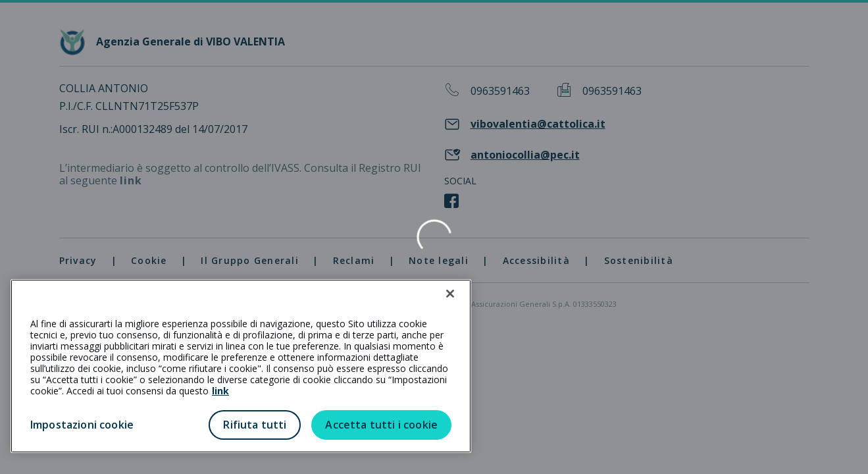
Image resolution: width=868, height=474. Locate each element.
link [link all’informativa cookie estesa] (220, 391)
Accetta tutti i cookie (381, 425)
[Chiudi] (450, 294)
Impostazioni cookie (82, 425)
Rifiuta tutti (255, 425)
